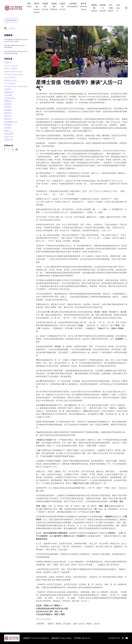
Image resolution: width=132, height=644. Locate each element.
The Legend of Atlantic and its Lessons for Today (16, 41)
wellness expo (10, 81)
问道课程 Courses (43, 6)
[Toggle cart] (126, 8)
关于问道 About (111, 8)
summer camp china (13, 75)
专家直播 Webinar (52, 5)
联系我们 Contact (103, 8)
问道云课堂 (9, 134)
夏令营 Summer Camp (83, 6)
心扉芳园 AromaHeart (72, 5)
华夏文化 (8, 101)
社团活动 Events (61, 6)
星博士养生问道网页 (44, 619)
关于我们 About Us (82, 638)
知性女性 (8, 113)
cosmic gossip (11, 66)
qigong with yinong (13, 72)
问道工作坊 (9, 137)
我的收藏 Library (94, 8)
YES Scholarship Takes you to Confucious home (16, 53)
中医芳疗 (8, 90)
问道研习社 (9, 140)
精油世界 (8, 119)
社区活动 (8, 116)
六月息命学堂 (10, 98)
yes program (10, 84)
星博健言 (8, 110)
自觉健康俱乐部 (11, 122)
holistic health (11, 69)
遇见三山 (8, 131)
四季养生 (8, 107)
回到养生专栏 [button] (11, 21)
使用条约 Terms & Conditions (36, 638)
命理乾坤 (8, 104)
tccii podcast (10, 78)
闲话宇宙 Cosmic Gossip (34, 8)
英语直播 (8, 125)
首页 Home (26, 5)
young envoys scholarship (16, 87)
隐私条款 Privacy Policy (61, 638)
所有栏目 (8, 63)
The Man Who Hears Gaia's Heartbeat (15, 47)
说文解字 (8, 128)
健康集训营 (9, 93)
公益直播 (8, 95)
